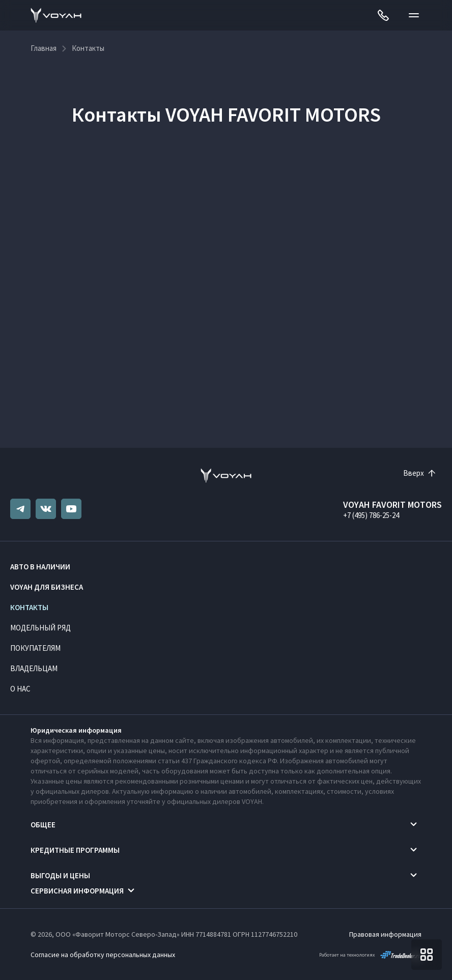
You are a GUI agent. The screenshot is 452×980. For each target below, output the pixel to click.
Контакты (29, 607)
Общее (43, 825)
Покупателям (35, 648)
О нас (20, 689)
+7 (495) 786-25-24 (371, 515)
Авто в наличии (40, 567)
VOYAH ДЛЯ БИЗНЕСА (47, 587)
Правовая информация (385, 934)
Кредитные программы (75, 850)
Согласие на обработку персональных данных (103, 955)
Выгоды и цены (60, 875)
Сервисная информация (77, 891)
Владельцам (34, 668)
